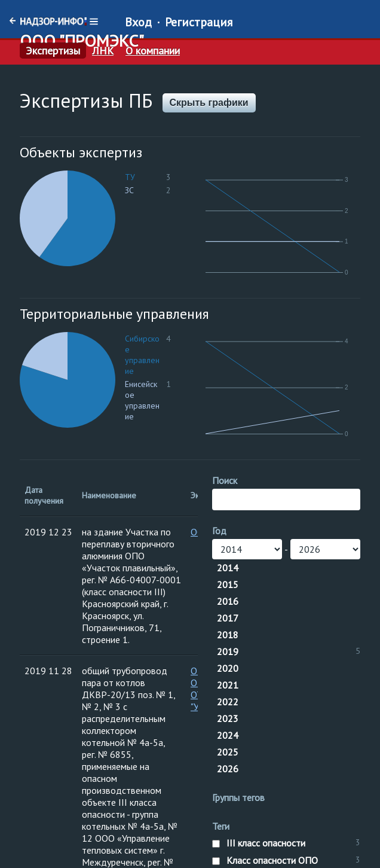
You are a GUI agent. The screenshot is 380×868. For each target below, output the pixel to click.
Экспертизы (53, 51)
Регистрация (199, 22)
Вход (138, 22)
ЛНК (103, 51)
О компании (153, 51)
